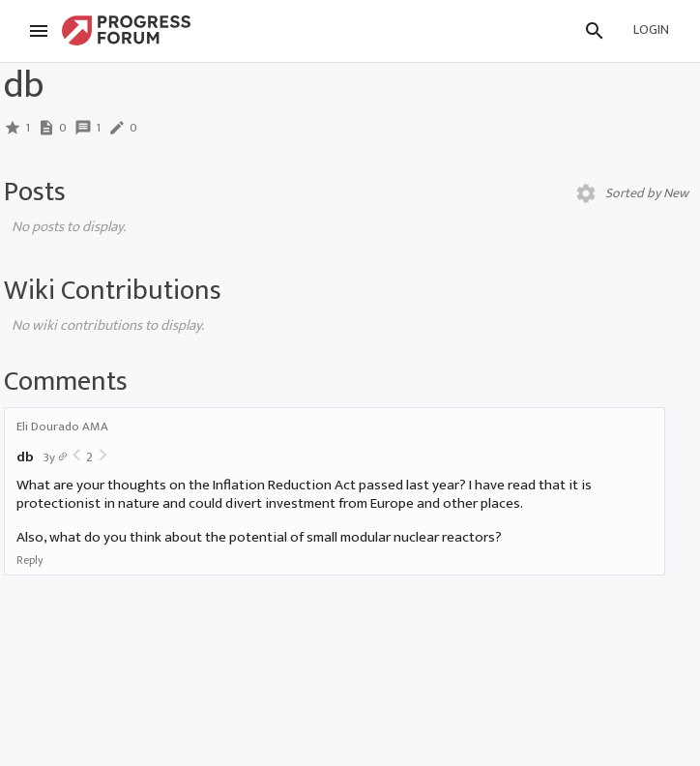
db (25, 457)
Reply (30, 560)
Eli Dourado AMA (62, 427)
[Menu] (39, 31)
